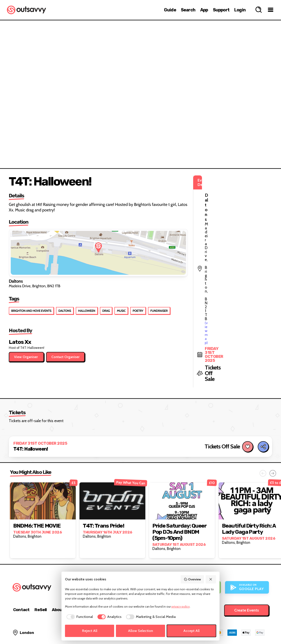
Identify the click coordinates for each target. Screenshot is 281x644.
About (58, 585)
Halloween (87, 311)
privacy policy (181, 607)
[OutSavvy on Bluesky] (256, 629)
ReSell (41, 585)
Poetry (138, 311)
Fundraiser (159, 311)
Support (221, 10)
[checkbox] (79, 617)
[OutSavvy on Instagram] (246, 629)
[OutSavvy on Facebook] (265, 629)
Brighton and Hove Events (31, 311)
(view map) (213, 200)
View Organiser (26, 357)
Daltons (65, 311)
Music (121, 311)
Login (240, 10)
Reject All (90, 631)
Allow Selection (140, 631)
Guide (170, 10)
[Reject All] (211, 579)
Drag (106, 311)
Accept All (191, 631)
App (204, 10)
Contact (21, 585)
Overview (192, 579)
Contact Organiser (65, 357)
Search (188, 10)
